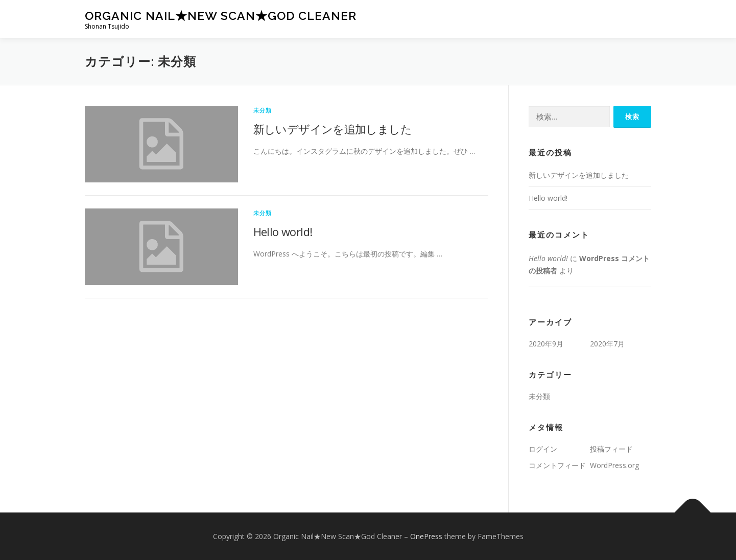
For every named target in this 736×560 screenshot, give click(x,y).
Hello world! (283, 231)
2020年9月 (546, 344)
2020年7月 (607, 344)
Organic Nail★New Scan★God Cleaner (221, 16)
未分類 (263, 110)
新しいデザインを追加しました (333, 129)
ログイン (543, 449)
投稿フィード (611, 449)
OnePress (426, 536)
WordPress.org (614, 465)
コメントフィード (557, 465)
